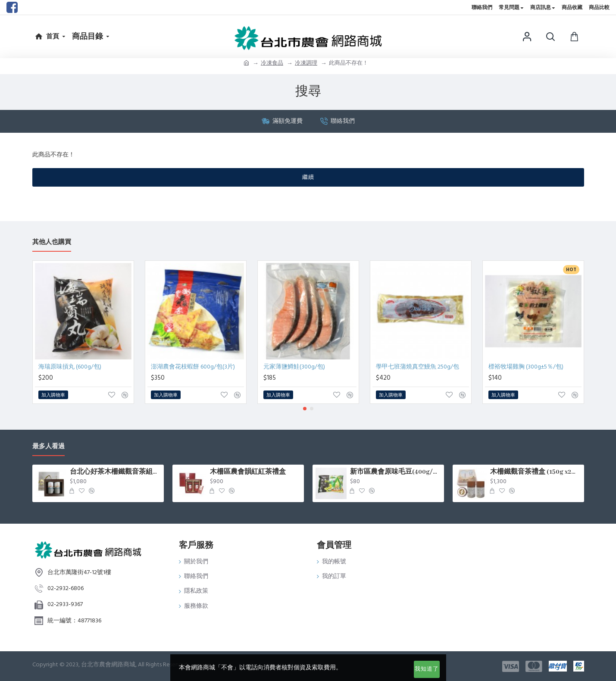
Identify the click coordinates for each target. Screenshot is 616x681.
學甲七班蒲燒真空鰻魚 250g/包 (417, 367)
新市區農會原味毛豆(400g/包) (395, 472)
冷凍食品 (272, 63)
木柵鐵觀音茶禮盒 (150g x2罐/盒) (535, 472)
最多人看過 (48, 447)
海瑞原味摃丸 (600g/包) (70, 367)
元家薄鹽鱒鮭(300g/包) (294, 367)
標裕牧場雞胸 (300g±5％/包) (526, 367)
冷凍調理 (306, 63)
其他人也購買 (52, 242)
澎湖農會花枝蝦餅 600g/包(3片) (193, 367)
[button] (305, 409)
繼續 (308, 177)
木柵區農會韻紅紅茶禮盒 (248, 472)
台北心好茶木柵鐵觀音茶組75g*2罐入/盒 (115, 472)
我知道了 (427, 669)
